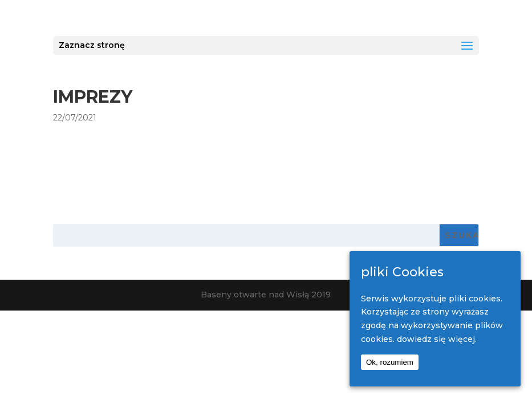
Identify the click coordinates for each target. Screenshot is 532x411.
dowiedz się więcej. (437, 339)
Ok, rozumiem (390, 362)
